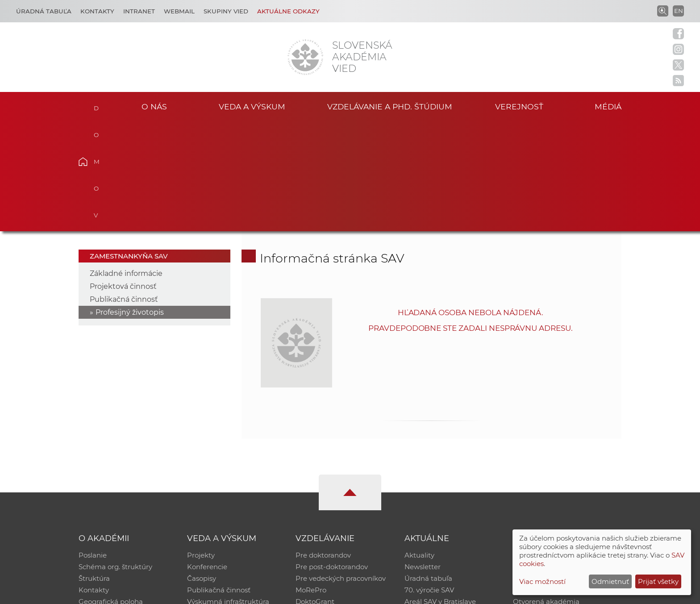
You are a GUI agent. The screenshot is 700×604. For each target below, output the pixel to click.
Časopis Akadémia (544, 480)
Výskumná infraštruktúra (228, 492)
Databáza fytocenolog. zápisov (563, 469)
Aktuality (419, 445)
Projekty (201, 445)
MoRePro (311, 480)
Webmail (179, 11)
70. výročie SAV (429, 480)
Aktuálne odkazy (288, 11)
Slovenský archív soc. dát (554, 457)
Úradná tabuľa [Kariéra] (44, 11)
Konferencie (207, 457)
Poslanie (93, 445)
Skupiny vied (226, 11)
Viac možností (542, 581)
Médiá (608, 106)
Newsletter (423, 457)
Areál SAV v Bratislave (440, 492)
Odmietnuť (610, 581)
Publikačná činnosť (124, 190)
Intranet (139, 11)
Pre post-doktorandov (332, 457)
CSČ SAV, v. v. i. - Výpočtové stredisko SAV (212, 593)
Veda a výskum (252, 106)
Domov (97, 105)
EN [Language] (679, 11)
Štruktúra (94, 469)
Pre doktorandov (323, 445)
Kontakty (97, 11)
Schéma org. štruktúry (115, 457)
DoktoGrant (315, 492)
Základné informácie (126, 164)
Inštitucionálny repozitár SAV (561, 445)
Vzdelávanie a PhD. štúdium (390, 106)
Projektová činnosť (123, 177)
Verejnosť (519, 106)
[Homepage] (305, 57)
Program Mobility (324, 503)
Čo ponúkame (428, 503)
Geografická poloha (111, 492)
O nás (154, 106)
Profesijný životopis (130, 202)
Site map (482, 593)
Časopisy (202, 469)
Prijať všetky (658, 581)
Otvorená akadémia (546, 492)
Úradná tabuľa (428, 469)
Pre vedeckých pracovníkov (341, 469)
